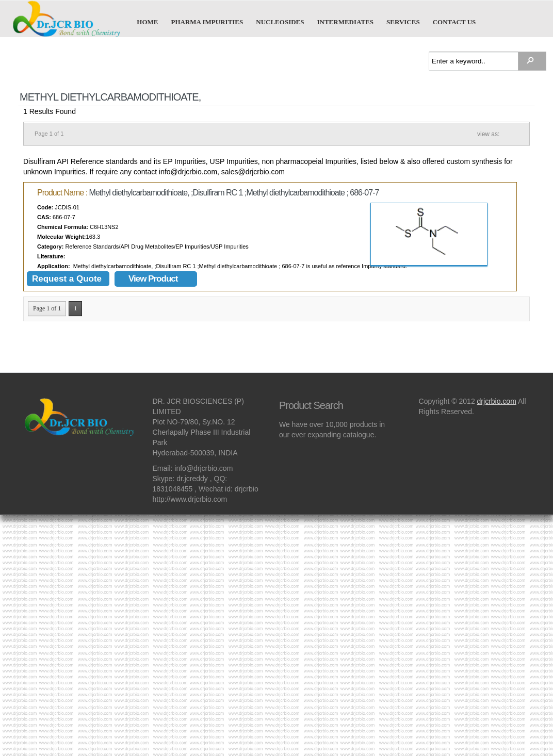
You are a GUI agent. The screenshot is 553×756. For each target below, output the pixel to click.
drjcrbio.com (497, 401)
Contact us (454, 22)
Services (403, 22)
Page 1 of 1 (47, 308)
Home (147, 22)
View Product (153, 279)
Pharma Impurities (207, 22)
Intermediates (345, 22)
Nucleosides (280, 22)
